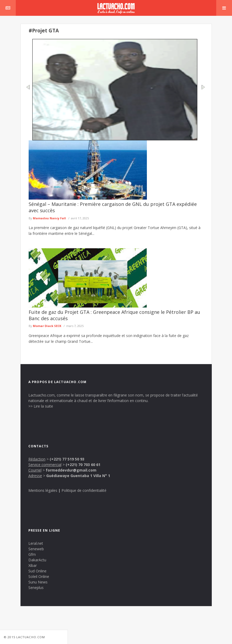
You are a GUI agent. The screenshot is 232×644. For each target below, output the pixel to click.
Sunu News (38, 582)
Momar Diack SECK (47, 326)
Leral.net (36, 543)
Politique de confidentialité (84, 490)
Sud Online (37, 571)
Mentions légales (43, 490)
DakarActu (37, 560)
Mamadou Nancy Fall (49, 218)
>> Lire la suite (41, 406)
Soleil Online (39, 576)
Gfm (32, 554)
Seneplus (36, 588)
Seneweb (36, 549)
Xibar (33, 565)
